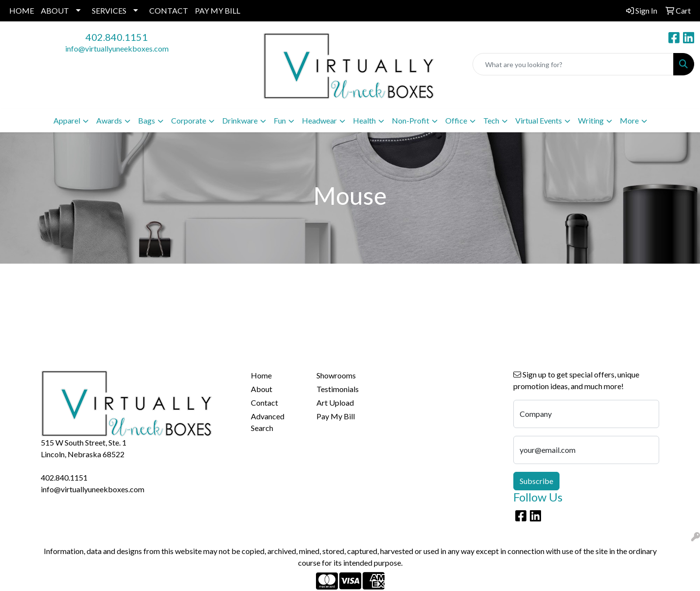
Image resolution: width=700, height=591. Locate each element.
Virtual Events (539, 120)
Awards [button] (109, 120)
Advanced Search (268, 422)
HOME (22, 10)
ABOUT (55, 10)
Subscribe (536, 481)
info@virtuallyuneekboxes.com (117, 48)
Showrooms (336, 375)
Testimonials (338, 389)
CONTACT (169, 10)
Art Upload (335, 403)
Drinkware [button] (240, 120)
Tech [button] (491, 120)
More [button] (629, 120)
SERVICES (109, 10)
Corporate (189, 120)
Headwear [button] (319, 120)
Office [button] (456, 120)
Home (261, 375)
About (262, 389)
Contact (264, 403)
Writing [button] (591, 120)
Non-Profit (411, 120)
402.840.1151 (117, 37)
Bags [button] (147, 120)
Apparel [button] (67, 120)
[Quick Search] (573, 64)
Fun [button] (280, 120)
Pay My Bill (336, 416)
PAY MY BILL (218, 10)
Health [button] (364, 120)
